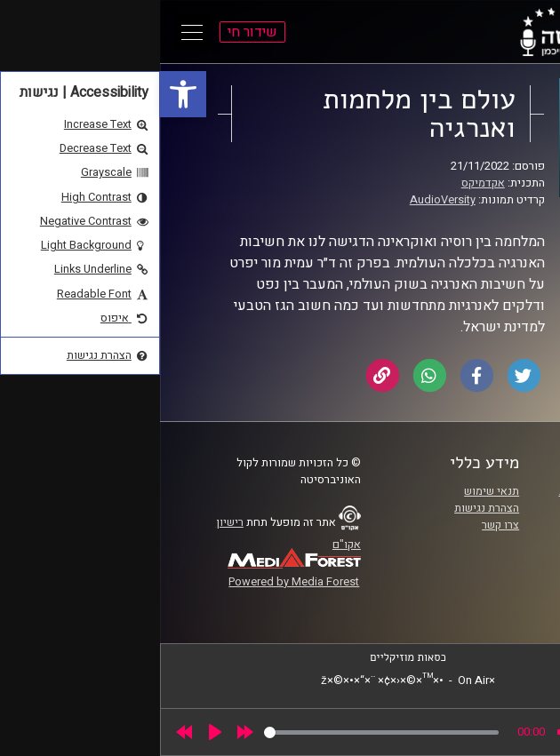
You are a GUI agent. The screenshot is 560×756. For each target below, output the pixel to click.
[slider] (221, 732)
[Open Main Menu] (32, 32)
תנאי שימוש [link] (332, 491)
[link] (23, 94)
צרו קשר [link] (340, 525)
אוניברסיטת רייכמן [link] (475, 508)
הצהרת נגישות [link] (327, 508)
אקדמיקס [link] (323, 183)
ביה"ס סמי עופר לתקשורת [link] (459, 491)
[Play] (55, 732)
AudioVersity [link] (283, 200)
